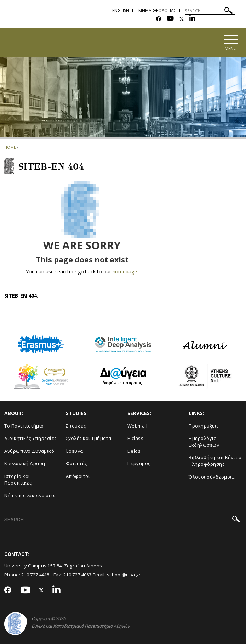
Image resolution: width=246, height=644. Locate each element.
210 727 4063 (78, 575)
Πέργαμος (139, 463)
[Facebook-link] (159, 19)
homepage (125, 272)
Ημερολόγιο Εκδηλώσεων (204, 442)
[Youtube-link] (170, 19)
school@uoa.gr (124, 575)
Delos (134, 451)
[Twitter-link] (182, 19)
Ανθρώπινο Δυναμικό (29, 451)
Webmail (138, 426)
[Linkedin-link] (192, 19)
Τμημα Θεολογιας (156, 10)
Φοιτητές (76, 463)
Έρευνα (75, 451)
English (121, 10)
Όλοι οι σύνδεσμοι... (212, 477)
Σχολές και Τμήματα (89, 438)
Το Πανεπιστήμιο (24, 426)
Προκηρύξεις (204, 426)
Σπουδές (76, 426)
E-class (136, 438)
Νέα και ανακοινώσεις (30, 495)
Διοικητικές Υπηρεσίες (30, 438)
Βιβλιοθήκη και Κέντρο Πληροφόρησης (215, 461)
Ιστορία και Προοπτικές (18, 479)
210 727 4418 (35, 575)
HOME (10, 147)
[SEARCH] (210, 11)
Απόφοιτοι (78, 476)
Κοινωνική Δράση (25, 463)
